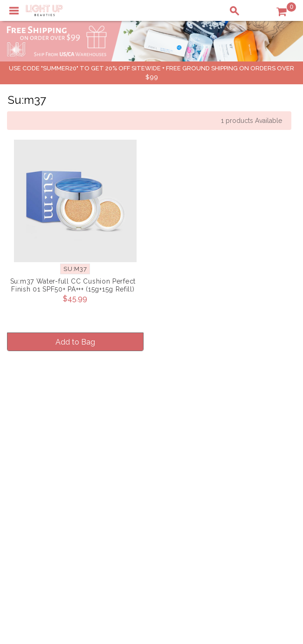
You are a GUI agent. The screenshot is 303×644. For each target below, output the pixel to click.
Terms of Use (138, 455)
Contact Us (30, 455)
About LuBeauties (145, 435)
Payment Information (46, 445)
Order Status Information (251, 465)
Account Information (244, 475)
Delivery (25, 435)
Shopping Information (246, 435)
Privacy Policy (139, 445)
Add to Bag (75, 341)
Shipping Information (245, 455)
